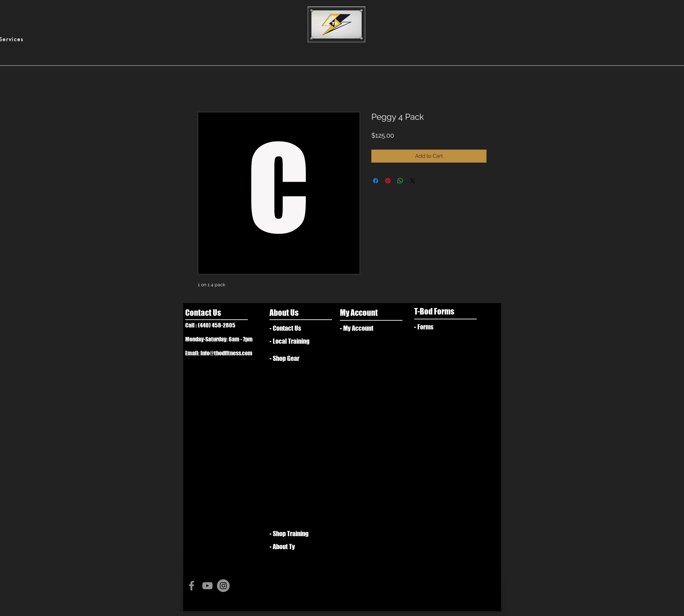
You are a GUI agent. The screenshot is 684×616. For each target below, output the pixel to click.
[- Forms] (436, 327)
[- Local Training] (294, 341)
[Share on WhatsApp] (400, 181)
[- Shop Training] (292, 534)
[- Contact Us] (296, 328)
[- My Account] (362, 328)
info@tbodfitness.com (226, 353)
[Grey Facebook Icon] (192, 586)
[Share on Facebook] (376, 181)
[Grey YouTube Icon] (207, 586)
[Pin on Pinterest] (388, 181)
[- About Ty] (294, 547)
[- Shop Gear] (288, 358)
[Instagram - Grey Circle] (223, 586)
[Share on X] (413, 181)
